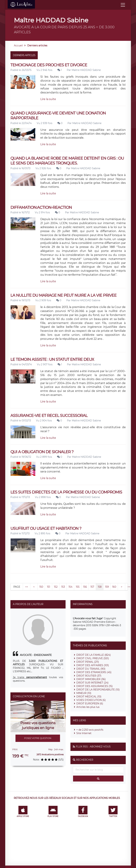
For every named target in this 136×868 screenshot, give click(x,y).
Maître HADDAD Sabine (86, 70)
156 (85, 587)
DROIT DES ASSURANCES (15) (95, 686)
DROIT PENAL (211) (88, 662)
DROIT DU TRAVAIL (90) (91, 669)
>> (129, 587)
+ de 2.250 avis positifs (90, 730)
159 (107, 587)
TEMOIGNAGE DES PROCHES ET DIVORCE (49, 65)
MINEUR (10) (84, 693)
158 (100, 587)
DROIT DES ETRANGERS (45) (94, 672)
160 (114, 587)
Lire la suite (48, 99)
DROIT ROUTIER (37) (89, 676)
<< (27, 587)
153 (63, 587)
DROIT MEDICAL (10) (89, 697)
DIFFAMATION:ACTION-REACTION (41, 207)
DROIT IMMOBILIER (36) (91, 679)
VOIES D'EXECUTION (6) (91, 700)
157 (92, 587)
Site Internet (84, 733)
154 (70, 587)
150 (41, 587)
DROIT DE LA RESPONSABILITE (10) (98, 690)
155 (78, 587)
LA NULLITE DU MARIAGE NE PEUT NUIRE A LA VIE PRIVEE (63, 295)
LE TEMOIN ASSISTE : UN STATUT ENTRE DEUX (52, 359)
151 (49, 587)
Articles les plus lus (88, 707)
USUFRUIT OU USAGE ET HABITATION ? (46, 528)
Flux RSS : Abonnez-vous (93, 747)
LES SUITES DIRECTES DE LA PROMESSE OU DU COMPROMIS (66, 492)
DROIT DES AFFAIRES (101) (93, 665)
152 (56, 587)
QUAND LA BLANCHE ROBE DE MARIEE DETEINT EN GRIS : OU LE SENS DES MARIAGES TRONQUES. (67, 161)
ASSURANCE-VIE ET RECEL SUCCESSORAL (49, 416)
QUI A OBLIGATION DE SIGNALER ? (42, 452)
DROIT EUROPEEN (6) (90, 704)
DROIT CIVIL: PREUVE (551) (93, 658)
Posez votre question (38, 738)
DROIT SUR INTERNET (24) (92, 683)
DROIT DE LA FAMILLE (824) (94, 655)
